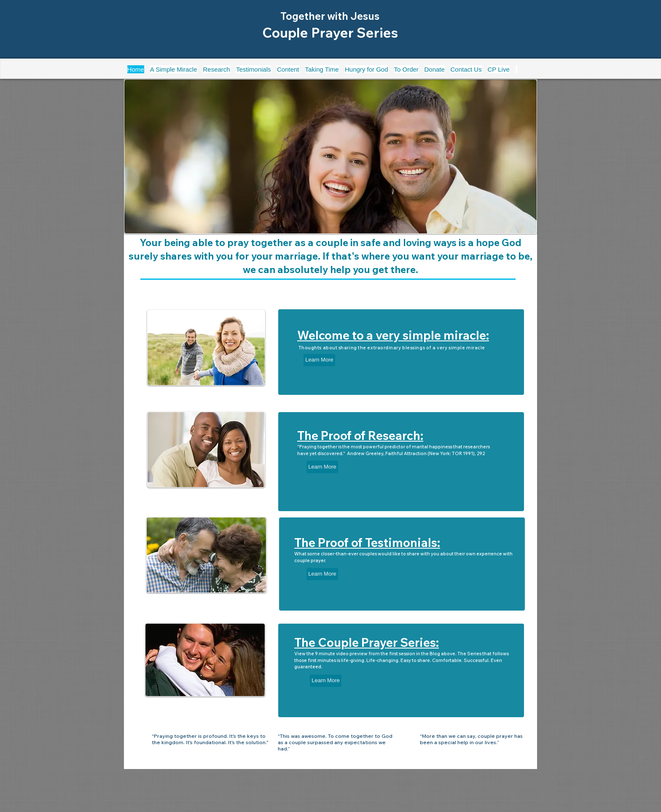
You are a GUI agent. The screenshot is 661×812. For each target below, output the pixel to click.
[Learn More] (319, 360)
